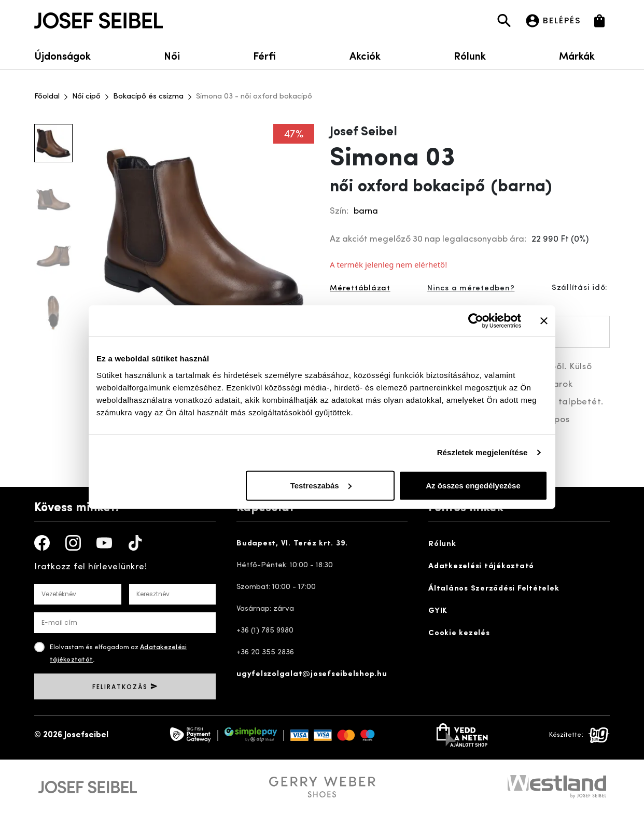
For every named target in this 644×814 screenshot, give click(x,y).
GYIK (438, 611)
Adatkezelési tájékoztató (481, 566)
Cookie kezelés (459, 633)
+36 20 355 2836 (265, 652)
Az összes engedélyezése (473, 485)
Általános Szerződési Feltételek (494, 589)
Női (172, 55)
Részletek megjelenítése (482, 452)
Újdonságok (62, 55)
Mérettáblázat (360, 289)
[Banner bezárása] (544, 321)
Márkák (584, 55)
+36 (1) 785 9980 (265, 631)
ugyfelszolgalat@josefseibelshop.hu (312, 674)
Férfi (264, 55)
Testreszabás (321, 485)
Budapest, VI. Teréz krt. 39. (292, 544)
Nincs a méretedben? (471, 289)
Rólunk (470, 55)
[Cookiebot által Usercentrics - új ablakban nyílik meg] (476, 321)
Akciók (365, 55)
